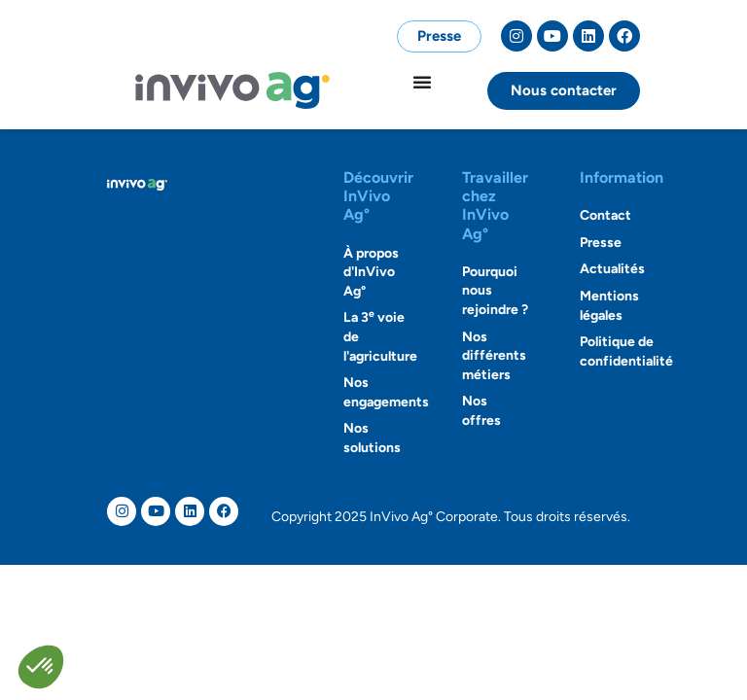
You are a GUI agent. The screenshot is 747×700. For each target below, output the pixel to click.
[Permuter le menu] (422, 82)
